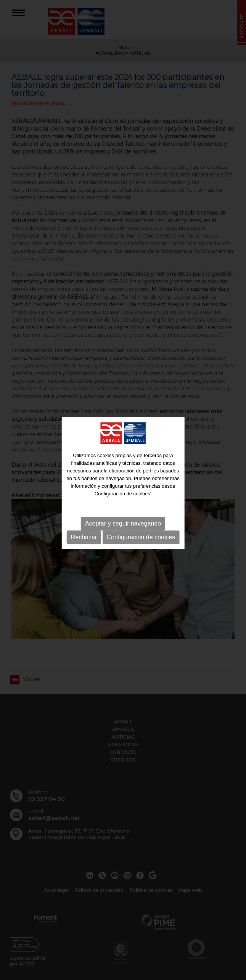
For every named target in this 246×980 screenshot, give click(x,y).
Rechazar (84, 535)
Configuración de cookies (141, 535)
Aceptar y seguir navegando (123, 522)
